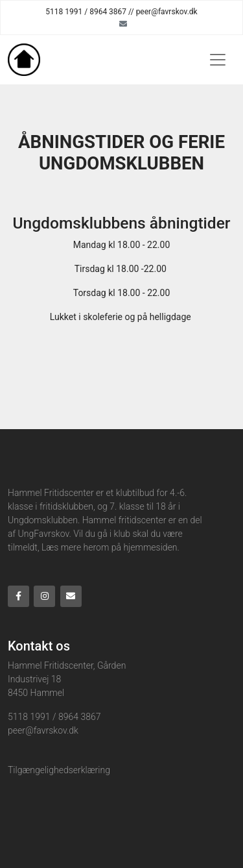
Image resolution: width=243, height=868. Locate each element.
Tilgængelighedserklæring (59, 770)
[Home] (24, 60)
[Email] (123, 23)
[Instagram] (44, 596)
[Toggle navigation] (218, 60)
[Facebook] (18, 596)
